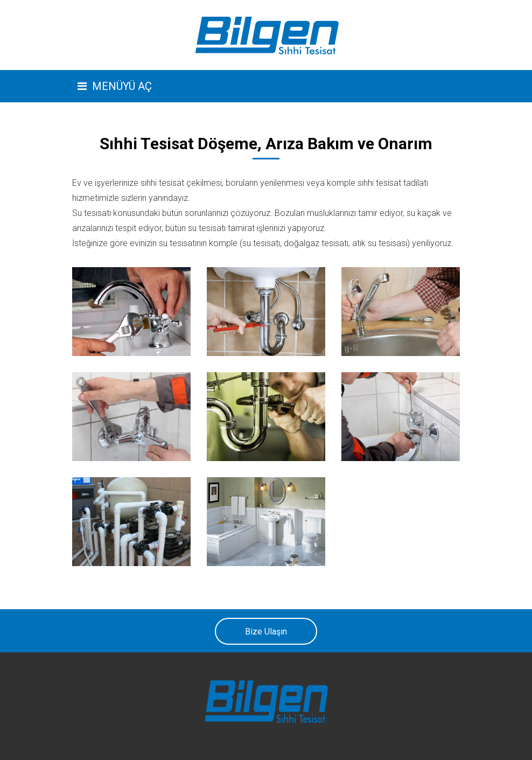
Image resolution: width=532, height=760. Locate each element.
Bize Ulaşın (266, 632)
